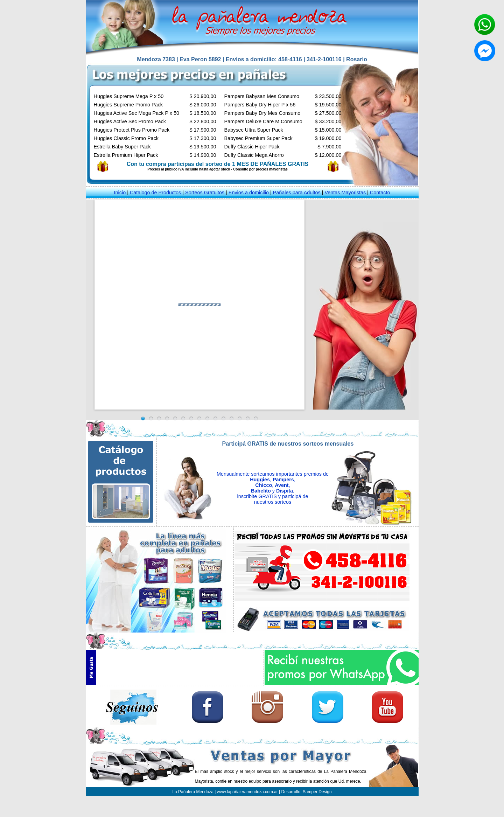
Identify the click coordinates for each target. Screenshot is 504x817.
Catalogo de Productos (155, 193)
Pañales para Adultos (297, 193)
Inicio (120, 193)
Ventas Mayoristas (345, 193)
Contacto (380, 193)
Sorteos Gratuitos (205, 193)
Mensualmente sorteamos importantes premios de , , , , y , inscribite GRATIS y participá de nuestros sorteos (273, 488)
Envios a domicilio (249, 193)
